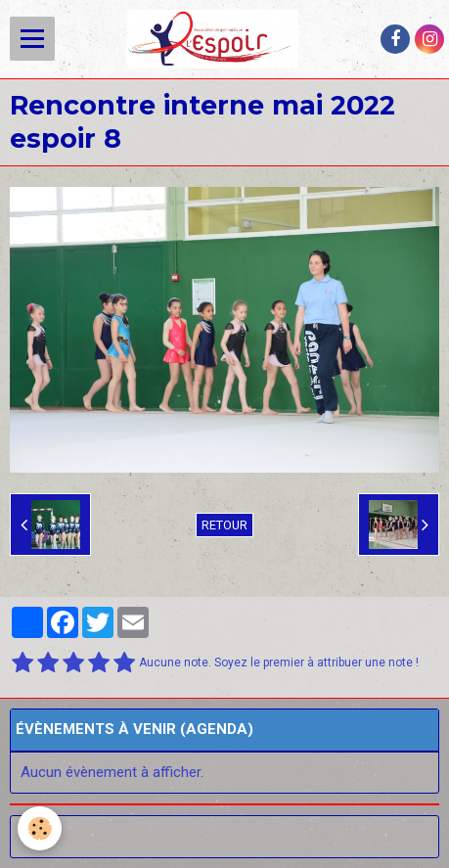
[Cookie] (40, 828)
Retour (224, 525)
